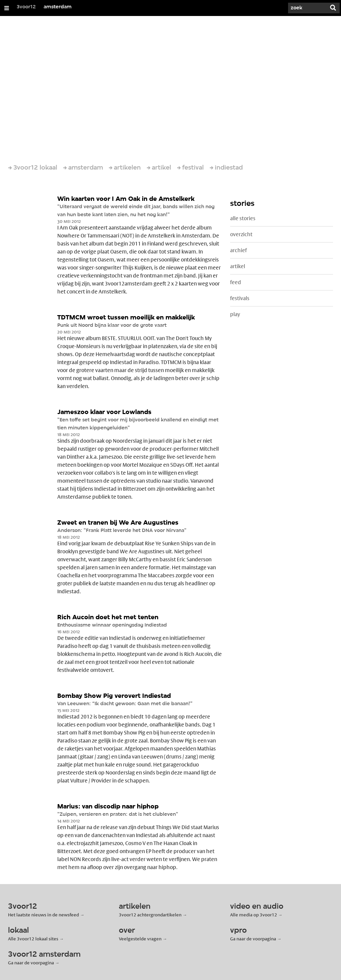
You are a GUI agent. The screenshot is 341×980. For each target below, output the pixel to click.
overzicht (241, 234)
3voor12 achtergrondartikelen (150, 915)
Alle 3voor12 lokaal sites (33, 939)
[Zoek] (306, 8)
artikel (238, 266)
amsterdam (58, 7)
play (235, 314)
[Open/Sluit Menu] (7, 8)
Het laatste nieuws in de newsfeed (43, 915)
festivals (240, 298)
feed (236, 282)
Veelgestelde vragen (140, 939)
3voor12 (26, 7)
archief (238, 250)
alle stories (243, 218)
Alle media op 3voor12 (254, 915)
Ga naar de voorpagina (253, 939)
